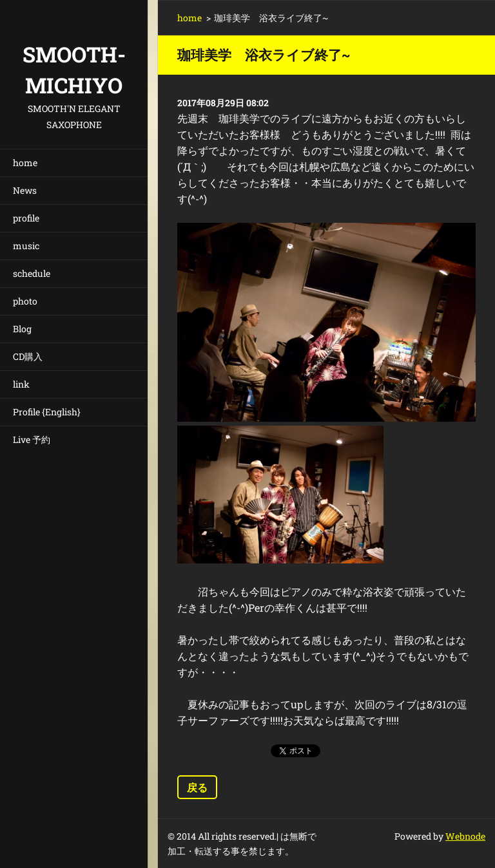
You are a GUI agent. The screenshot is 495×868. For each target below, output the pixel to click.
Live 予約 (32, 439)
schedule (32, 273)
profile (26, 218)
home (25, 163)
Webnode (465, 836)
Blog (22, 329)
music (26, 246)
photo (25, 301)
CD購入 (28, 356)
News (25, 190)
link (21, 384)
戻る (197, 787)
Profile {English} (47, 412)
